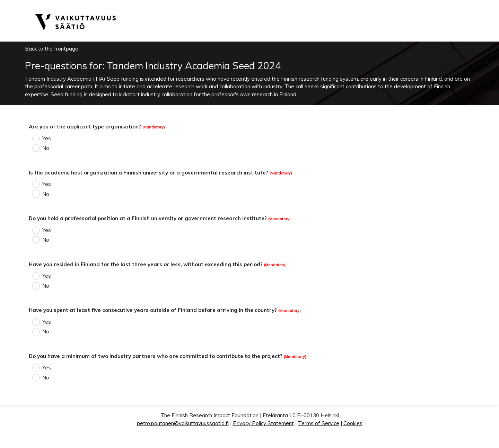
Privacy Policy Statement (263, 423)
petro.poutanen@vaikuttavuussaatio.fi (183, 423)
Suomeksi (457, 4)
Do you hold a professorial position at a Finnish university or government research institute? (148, 218)
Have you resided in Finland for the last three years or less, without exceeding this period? (146, 264)
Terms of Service (319, 423)
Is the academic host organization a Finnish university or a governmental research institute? (148, 173)
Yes (47, 138)
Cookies (353, 423)
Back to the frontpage (52, 49)
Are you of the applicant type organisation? (85, 127)
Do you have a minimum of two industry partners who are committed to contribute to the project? (156, 356)
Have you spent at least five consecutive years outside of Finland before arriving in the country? (153, 310)
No (46, 148)
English (437, 4)
